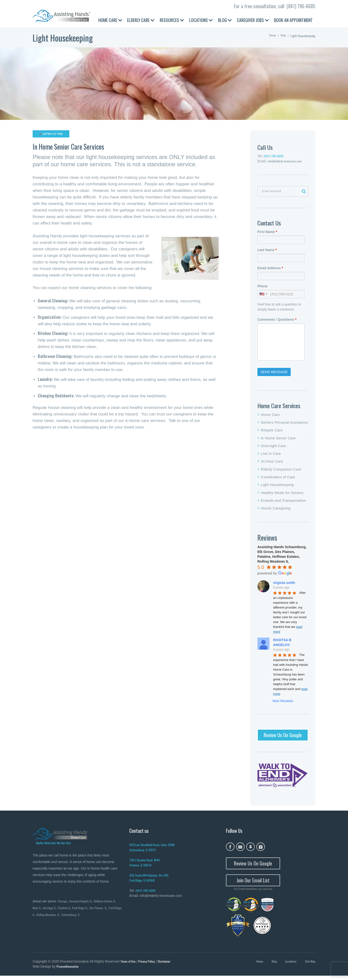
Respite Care (272, 432)
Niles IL (37, 911)
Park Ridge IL (83, 911)
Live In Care (271, 456)
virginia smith (284, 585)
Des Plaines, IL (102, 911)
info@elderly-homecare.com (286, 162)
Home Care (270, 417)
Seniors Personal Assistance (284, 425)
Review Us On (283, 737)
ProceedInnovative (68, 971)
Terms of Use (129, 965)
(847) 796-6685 (301, 6)
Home (272, 36)
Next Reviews (283, 703)
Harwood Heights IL (82, 904)
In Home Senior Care (278, 440)
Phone (263, 289)
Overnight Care (273, 448)
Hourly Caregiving (276, 511)
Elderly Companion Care (281, 472)
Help (283, 36)
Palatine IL (66, 911)
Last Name (267, 252)
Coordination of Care (278, 479)
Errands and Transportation (283, 503)
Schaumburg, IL (82, 918)
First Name (267, 234)
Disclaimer (167, 965)
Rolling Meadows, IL (58, 918)
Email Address (270, 270)
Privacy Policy (149, 965)
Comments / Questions (277, 322)
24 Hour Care (272, 464)
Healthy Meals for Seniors (282, 495)
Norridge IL (51, 911)
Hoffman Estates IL (108, 904)
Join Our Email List (253, 884)
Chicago (63, 904)
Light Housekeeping (277, 487)
